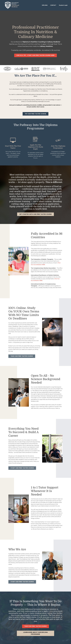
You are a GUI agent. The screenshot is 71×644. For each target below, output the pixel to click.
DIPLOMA (45, 5)
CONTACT (53, 5)
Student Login (63, 5)
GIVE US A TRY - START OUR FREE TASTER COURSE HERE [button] (35, 55)
